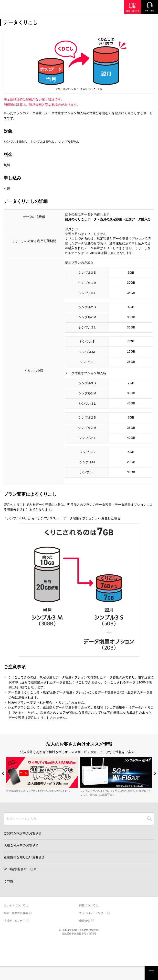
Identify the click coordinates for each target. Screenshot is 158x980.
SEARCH (149, 819)
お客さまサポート (130, 973)
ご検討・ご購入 (101, 973)
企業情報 (84, 921)
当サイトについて (14, 905)
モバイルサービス (72, 973)
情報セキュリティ (14, 921)
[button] (3, 773)
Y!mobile (28, 8)
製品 (43, 973)
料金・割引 (14, 973)
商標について (87, 905)
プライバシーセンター (93, 913)
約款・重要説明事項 (16, 913)
